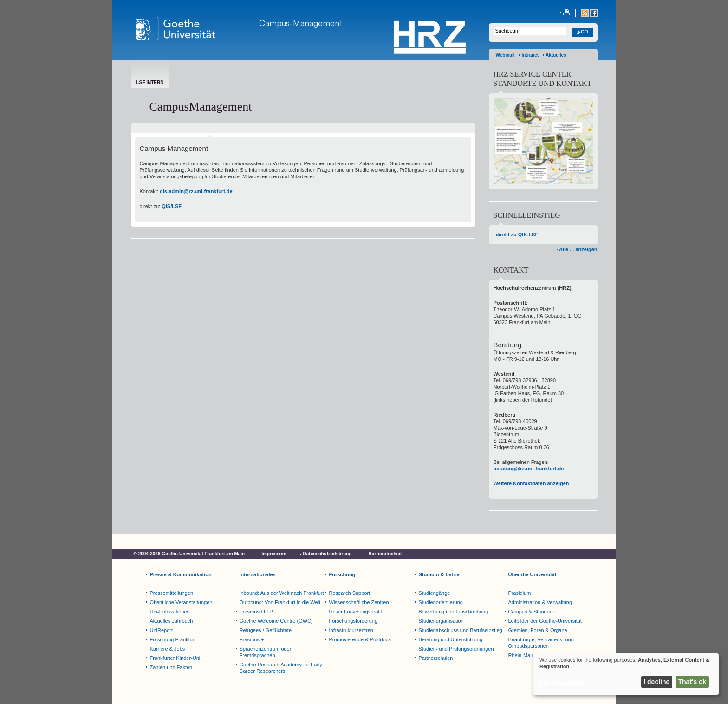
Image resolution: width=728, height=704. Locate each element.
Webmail (505, 55)
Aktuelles (556, 55)
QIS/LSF (172, 206)
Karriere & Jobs (168, 649)
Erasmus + (252, 639)
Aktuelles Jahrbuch (172, 621)
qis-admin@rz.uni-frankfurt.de (196, 191)
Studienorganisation (441, 621)
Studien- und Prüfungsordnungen (456, 649)
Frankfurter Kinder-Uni (175, 658)
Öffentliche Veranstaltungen (181, 602)
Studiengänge (435, 593)
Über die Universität (533, 574)
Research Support (350, 593)
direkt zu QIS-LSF (517, 235)
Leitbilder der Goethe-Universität (545, 621)
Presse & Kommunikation (181, 574)
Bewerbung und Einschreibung (454, 612)
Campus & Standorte (532, 612)
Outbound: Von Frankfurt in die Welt (280, 602)
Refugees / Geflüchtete (266, 630)
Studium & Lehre (439, 574)
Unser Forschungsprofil (356, 612)
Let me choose (562, 682)
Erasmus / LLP (256, 612)
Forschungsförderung (354, 621)
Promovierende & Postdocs (360, 639)
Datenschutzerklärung (328, 554)
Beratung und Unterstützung (451, 639)
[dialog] (626, 674)
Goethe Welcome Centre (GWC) (276, 621)
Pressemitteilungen (172, 593)
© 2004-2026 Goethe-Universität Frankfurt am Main (189, 554)
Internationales (258, 574)
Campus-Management (301, 23)
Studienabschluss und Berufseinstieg (461, 630)
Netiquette (209, 562)
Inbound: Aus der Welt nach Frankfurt (282, 593)
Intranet (530, 55)
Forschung (342, 574)
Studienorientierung (441, 602)
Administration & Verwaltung (540, 602)
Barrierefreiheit (385, 554)
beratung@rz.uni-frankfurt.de (529, 469)
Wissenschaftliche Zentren (359, 602)
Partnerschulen (436, 658)
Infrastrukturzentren (351, 630)
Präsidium (520, 593)
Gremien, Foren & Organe (538, 630)
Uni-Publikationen (170, 612)
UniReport (162, 630)
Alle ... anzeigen (578, 249)
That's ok (692, 682)
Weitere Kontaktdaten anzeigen (531, 483)
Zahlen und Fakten (171, 667)
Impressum (274, 554)
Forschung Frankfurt (173, 639)
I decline (656, 682)
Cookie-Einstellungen (157, 562)
